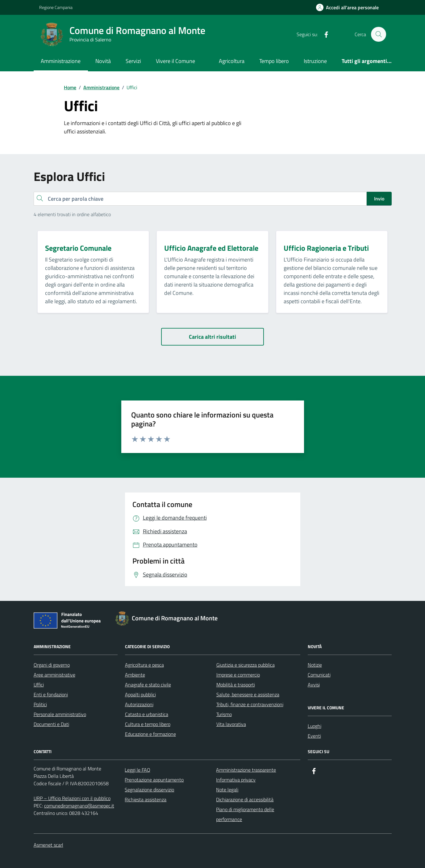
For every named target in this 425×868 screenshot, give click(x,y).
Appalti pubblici (140, 694)
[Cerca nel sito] (378, 34)
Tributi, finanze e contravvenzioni (250, 704)
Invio (379, 199)
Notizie (315, 665)
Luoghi (315, 726)
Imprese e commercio (238, 675)
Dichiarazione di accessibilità (245, 799)
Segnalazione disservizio (149, 790)
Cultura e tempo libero (148, 724)
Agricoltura (232, 61)
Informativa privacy (236, 780)
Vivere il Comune (175, 61)
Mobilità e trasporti (236, 685)
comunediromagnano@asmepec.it (79, 806)
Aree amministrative (54, 675)
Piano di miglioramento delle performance (245, 814)
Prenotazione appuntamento (154, 780)
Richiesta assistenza (146, 799)
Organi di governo (52, 665)
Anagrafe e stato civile (148, 685)
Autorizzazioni (139, 704)
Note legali (227, 790)
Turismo (224, 714)
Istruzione (315, 61)
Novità (103, 61)
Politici (40, 704)
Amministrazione (61, 61)
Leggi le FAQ (137, 770)
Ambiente (135, 675)
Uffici (39, 685)
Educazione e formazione (150, 734)
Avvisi (314, 685)
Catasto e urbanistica (147, 714)
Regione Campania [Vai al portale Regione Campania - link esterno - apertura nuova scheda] (56, 7)
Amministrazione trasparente (246, 770)
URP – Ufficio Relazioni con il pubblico (72, 798)
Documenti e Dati (51, 724)
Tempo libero (274, 61)
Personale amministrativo (60, 714)
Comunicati (319, 675)
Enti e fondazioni (51, 694)
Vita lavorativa (231, 724)
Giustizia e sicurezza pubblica (246, 665)
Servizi (133, 61)
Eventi (314, 736)
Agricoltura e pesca (144, 665)
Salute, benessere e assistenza (248, 694)
